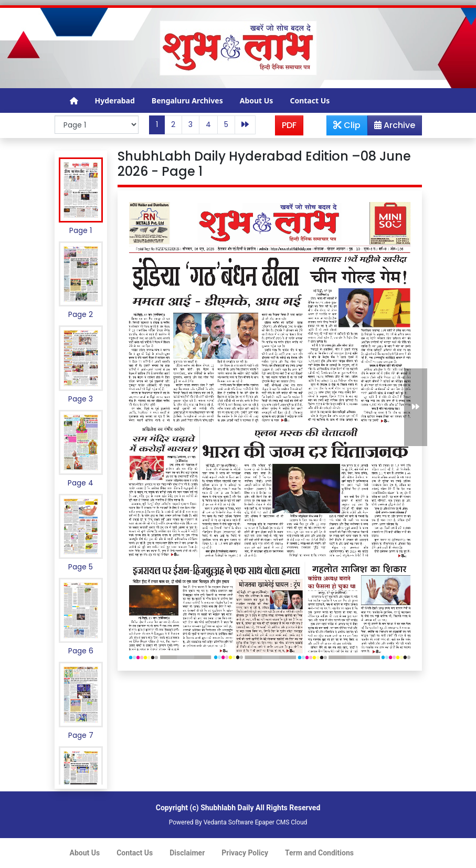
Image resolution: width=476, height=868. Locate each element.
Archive (392, 127)
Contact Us (310, 100)
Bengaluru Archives (187, 100)
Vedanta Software (229, 822)
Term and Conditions (319, 853)
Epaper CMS (272, 822)
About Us (257, 100)
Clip (347, 125)
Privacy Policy (245, 853)
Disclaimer (187, 853)
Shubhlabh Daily (227, 808)
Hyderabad (115, 100)
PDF (289, 125)
